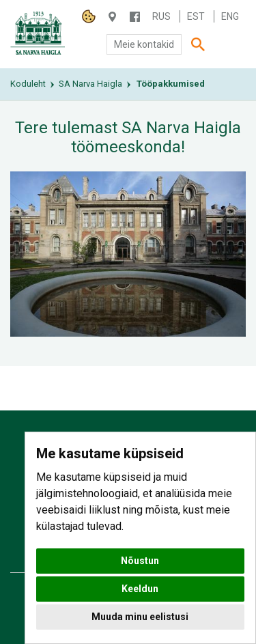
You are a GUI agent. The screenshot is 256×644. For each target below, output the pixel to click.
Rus (161, 16)
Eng (230, 16)
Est (196, 16)
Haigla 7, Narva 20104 (112, 17)
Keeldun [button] (140, 589)
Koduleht (28, 84)
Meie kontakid (144, 44)
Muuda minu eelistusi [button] (140, 617)
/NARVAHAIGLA (135, 17)
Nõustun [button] (140, 561)
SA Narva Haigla (90, 84)
